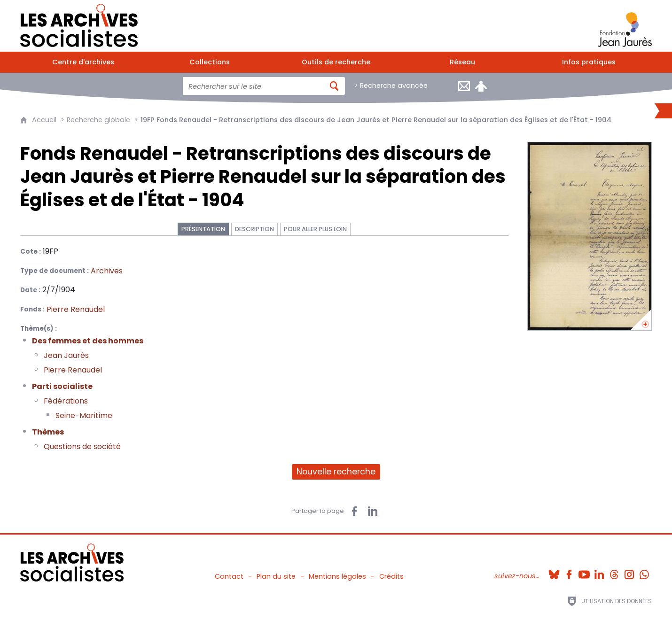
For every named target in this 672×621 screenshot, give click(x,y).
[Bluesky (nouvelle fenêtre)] (554, 572)
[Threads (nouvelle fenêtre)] (614, 572)
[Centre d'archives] (83, 62)
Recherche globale (98, 120)
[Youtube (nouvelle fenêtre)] (584, 572)
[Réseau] (462, 62)
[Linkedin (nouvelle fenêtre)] (599, 572)
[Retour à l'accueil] (79, 23)
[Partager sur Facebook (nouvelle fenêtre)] (354, 511)
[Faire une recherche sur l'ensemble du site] (253, 86)
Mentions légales (337, 576)
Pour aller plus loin (315, 229)
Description (254, 229)
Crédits (391, 576)
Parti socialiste (62, 386)
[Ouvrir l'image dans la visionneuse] (590, 236)
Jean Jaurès (66, 355)
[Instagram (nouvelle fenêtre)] (629, 572)
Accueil (44, 120)
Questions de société (82, 446)
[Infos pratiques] (589, 62)
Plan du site (276, 576)
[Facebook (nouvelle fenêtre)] (569, 572)
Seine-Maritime (84, 415)
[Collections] (210, 62)
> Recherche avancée (391, 85)
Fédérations (66, 401)
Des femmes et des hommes (88, 341)
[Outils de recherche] (336, 62)
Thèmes (48, 432)
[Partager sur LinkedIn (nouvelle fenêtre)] (373, 511)
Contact (229, 576)
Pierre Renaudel (73, 370)
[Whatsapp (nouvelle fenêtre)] (644, 572)
